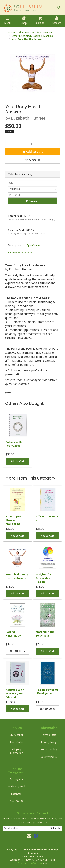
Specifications (35, 245)
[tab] (15, 245)
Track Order (16, 742)
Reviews (20, 252)
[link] (36, 836)
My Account (16, 735)
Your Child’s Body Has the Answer (17, 576)
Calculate (33, 201)
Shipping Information (16, 751)
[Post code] (32, 195)
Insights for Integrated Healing (44, 578)
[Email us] (29, 836)
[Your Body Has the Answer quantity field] (32, 144)
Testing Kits (16, 779)
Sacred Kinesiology (13, 634)
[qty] (32, 183)
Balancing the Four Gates (14, 444)
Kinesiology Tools (16, 786)
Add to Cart (33, 152)
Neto (45, 863)
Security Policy (49, 757)
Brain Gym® (16, 801)
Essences (16, 794)
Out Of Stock (18, 651)
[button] (32, 160)
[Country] (32, 189)
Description (14, 245)
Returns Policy (49, 749)
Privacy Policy (49, 742)
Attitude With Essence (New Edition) (15, 693)
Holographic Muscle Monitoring (14, 520)
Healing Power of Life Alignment (47, 691)
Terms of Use (49, 735)
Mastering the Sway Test (45, 634)
